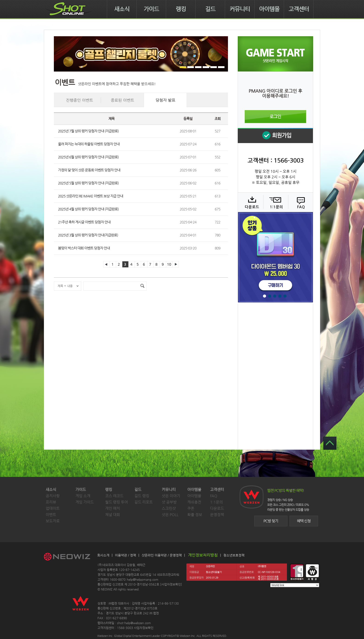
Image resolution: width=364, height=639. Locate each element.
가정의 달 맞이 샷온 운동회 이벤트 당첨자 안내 (89, 170)
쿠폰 (191, 508)
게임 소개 (83, 496)
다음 (175, 264)
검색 (142, 286)
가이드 (151, 9)
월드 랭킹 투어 (117, 502)
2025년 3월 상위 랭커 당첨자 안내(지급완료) (88, 235)
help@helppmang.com (143, 579)
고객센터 (299, 9)
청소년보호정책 (234, 555)
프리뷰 (51, 502)
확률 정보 (195, 515)
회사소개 (103, 555)
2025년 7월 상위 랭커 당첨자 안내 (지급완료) (88, 131)
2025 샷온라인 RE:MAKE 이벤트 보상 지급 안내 (91, 196)
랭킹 (181, 9)
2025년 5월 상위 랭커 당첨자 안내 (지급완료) (88, 183)
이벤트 (51, 515)
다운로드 (250, 202)
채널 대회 (113, 515)
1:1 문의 (275, 202)
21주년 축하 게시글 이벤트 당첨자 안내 (84, 222)
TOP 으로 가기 (330, 443)
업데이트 (53, 508)
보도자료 (53, 521)
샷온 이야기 (171, 496)
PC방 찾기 (271, 521)
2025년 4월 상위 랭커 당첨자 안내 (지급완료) (88, 209)
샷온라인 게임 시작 (275, 54)
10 (169, 264)
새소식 (122, 9)
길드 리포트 (144, 502)
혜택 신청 (304, 521)
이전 (107, 264)
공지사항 (53, 496)
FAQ (300, 202)
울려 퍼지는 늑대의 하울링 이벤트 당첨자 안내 (89, 144)
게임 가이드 (85, 502)
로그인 (275, 117)
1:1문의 (216, 502)
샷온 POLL (170, 515)
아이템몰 (269, 9)
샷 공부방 (169, 502)
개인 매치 (113, 508)
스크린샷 (169, 508)
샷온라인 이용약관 (154, 555)
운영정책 (217, 515)
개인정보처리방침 (203, 555)
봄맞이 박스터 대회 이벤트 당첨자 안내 (84, 248)
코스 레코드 (114, 496)
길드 (210, 9)
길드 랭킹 (142, 496)
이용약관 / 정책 (125, 555)
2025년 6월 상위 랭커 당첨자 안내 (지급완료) (88, 157)
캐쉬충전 (194, 502)
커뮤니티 (240, 9)
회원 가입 (275, 136)
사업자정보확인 (171, 584)
